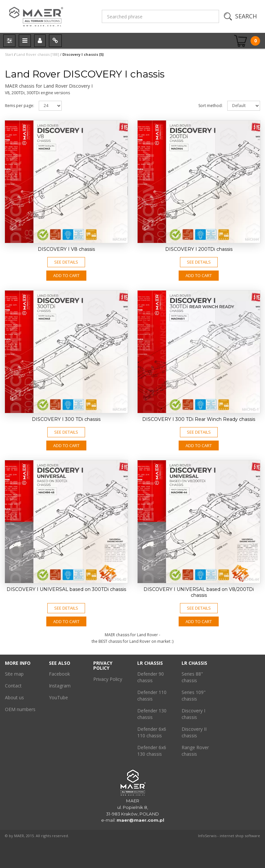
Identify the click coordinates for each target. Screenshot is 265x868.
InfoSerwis (207, 836)
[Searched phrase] (160, 16)
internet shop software (240, 836)
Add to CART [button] (66, 275)
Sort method (210, 106)
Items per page (20, 106)
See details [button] (66, 262)
